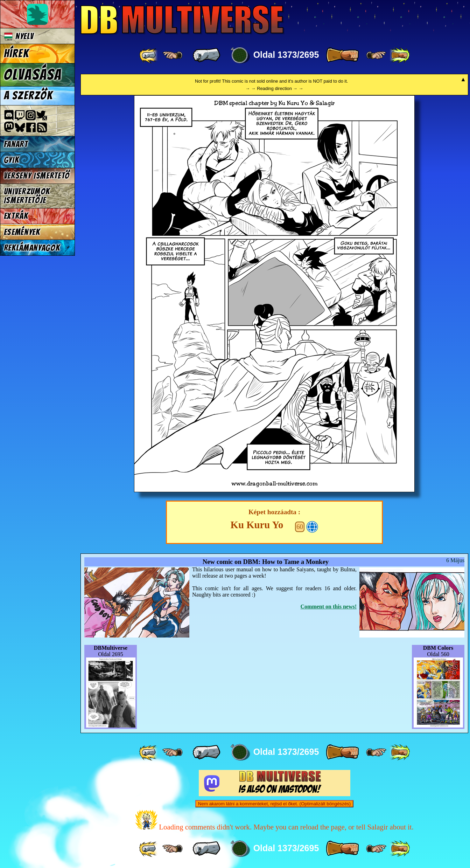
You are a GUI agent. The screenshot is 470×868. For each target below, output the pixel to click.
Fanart (16, 144)
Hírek (16, 54)
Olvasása (33, 75)
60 (300, 527)
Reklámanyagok (32, 248)
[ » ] (342, 55)
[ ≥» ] (376, 55)
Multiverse (183, 20)
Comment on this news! (329, 607)
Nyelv (19, 36)
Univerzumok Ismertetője (27, 196)
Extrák (16, 216)
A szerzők (28, 96)
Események (22, 232)
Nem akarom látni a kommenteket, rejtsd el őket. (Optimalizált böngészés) (274, 804)
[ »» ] (400, 55)
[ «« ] (149, 55)
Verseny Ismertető (37, 176)
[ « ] (206, 55)
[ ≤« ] (173, 55)
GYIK (12, 160)
